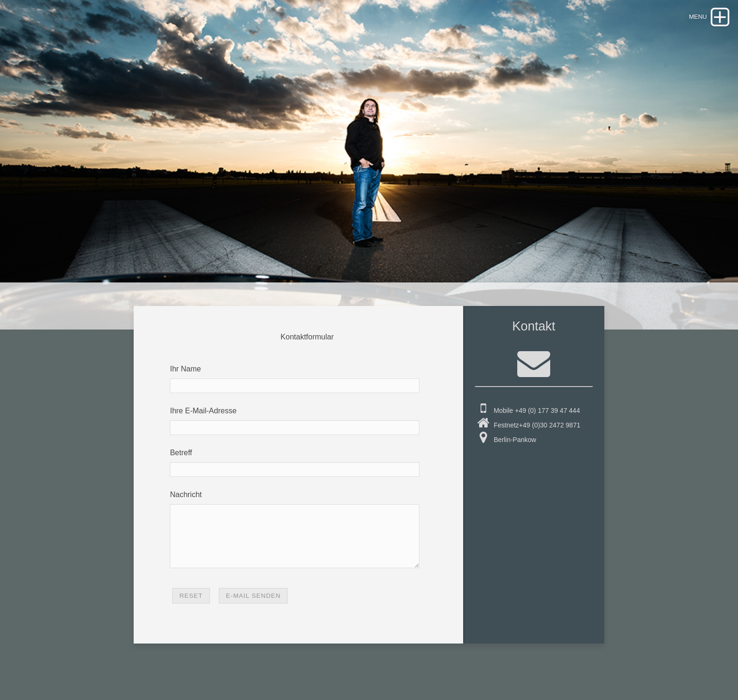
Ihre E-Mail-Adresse (203, 411)
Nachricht (186, 495)
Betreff (181, 453)
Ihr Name (185, 369)
